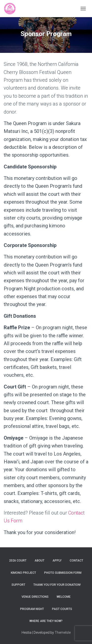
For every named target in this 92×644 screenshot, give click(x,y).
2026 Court (18, 561)
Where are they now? (46, 621)
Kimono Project (23, 573)
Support (18, 585)
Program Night (32, 609)
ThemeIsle (63, 632)
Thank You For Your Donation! (57, 585)
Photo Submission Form (63, 573)
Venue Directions (35, 597)
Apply (57, 561)
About (39, 561)
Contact (76, 561)
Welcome (64, 597)
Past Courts (62, 609)
